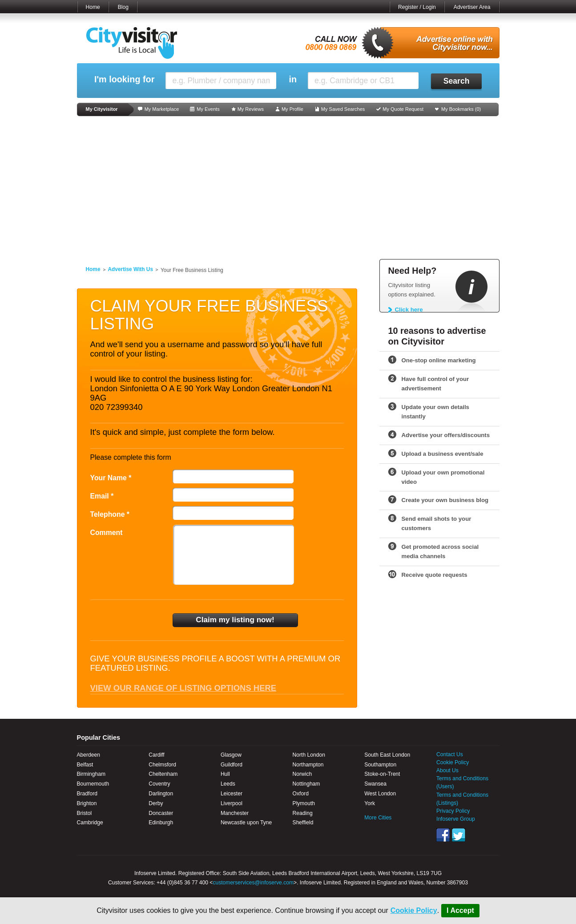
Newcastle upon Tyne (246, 823)
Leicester (232, 794)
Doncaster (161, 813)
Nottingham (306, 784)
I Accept (460, 910)
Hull (225, 774)
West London (380, 794)
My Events (208, 109)
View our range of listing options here (183, 688)
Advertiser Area (472, 7)
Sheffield (303, 823)
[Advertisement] (288, 188)
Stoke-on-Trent (382, 774)
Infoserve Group (456, 819)
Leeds (228, 784)
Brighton (87, 803)
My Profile (292, 109)
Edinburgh (161, 823)
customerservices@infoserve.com (253, 883)
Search (457, 81)
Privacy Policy (453, 811)
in (293, 79)
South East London (387, 755)
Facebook (443, 835)
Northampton (308, 765)
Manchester (235, 813)
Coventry (159, 784)
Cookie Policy (414, 910)
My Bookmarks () (461, 109)
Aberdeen (89, 755)
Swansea (375, 784)
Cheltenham (163, 774)
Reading (303, 813)
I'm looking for (124, 79)
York (370, 803)
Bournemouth (93, 784)
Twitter (459, 835)
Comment (107, 533)
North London (309, 755)
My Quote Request (403, 109)
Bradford (87, 794)
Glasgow (231, 755)
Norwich (302, 774)
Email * (102, 496)
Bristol (85, 813)
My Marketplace (162, 109)
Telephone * (110, 514)
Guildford (232, 765)
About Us (447, 770)
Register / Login (417, 7)
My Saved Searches (343, 109)
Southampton (380, 765)
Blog (123, 7)
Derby (156, 803)
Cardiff (156, 755)
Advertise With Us (131, 269)
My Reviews (251, 109)
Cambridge (90, 823)
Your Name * (111, 478)
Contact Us (450, 754)
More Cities (378, 818)
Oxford (301, 794)
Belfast (85, 765)
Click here (409, 310)
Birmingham (91, 774)
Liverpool (232, 803)
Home (93, 7)
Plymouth (304, 803)
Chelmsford (162, 765)
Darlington (161, 794)
